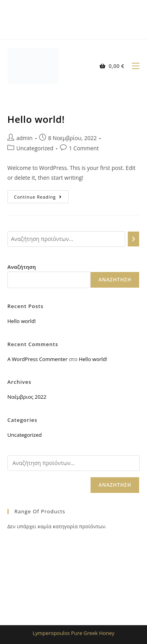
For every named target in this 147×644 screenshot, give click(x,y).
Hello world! (36, 119)
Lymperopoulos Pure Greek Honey (73, 633)
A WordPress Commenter (38, 359)
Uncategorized (35, 148)
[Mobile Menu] (133, 66)
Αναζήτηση (22, 267)
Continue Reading (41, 195)
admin (24, 138)
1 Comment (84, 148)
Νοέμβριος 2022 (27, 397)
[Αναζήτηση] (134, 239)
